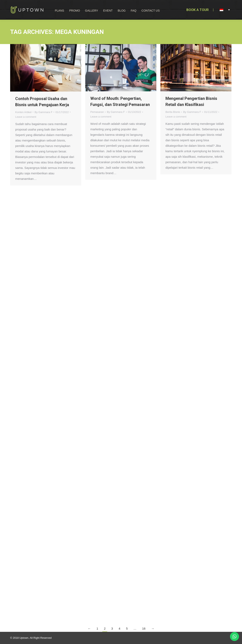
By (43, 112)
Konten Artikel (23, 112)
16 (144, 628)
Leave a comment (26, 117)
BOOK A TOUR (198, 10)
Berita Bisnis (173, 112)
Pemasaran (97, 112)
